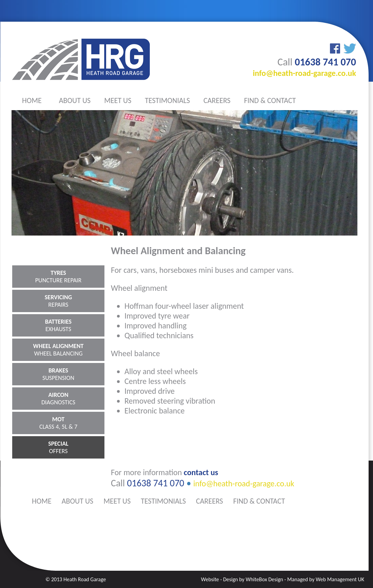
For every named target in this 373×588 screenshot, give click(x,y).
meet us (118, 100)
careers (217, 100)
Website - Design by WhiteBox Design (242, 579)
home (32, 100)
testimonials (167, 100)
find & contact (270, 100)
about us (75, 100)
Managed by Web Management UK (326, 579)
